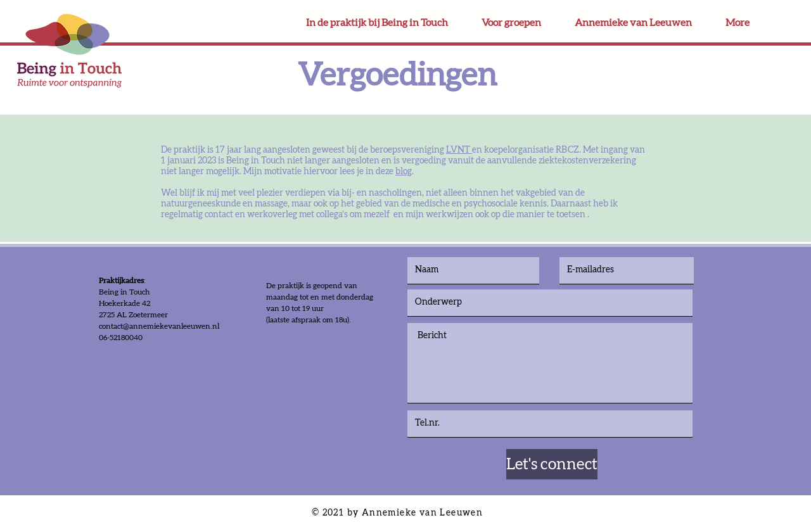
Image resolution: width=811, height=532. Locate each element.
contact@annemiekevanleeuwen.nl (159, 326)
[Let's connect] (552, 464)
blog (404, 172)
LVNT (459, 150)
